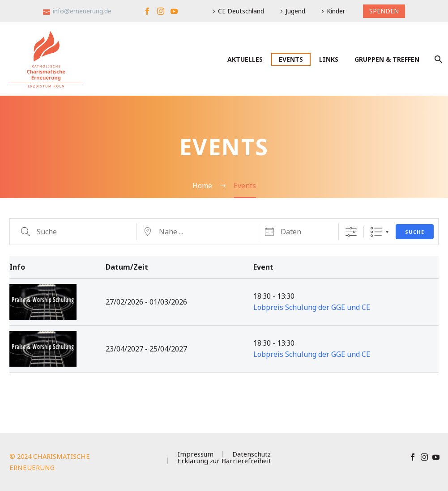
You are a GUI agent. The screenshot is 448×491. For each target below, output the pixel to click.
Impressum (196, 454)
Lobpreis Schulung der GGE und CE (312, 307)
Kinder (336, 11)
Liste (376, 232)
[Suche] (437, 59)
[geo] (197, 232)
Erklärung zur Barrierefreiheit (224, 461)
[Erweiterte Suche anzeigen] (351, 232)
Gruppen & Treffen (387, 59)
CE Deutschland (241, 11)
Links (329, 59)
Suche (415, 232)
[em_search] (75, 232)
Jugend (295, 11)
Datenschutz (252, 454)
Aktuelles (245, 59)
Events (291, 59)
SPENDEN (384, 11)
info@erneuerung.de (82, 11)
